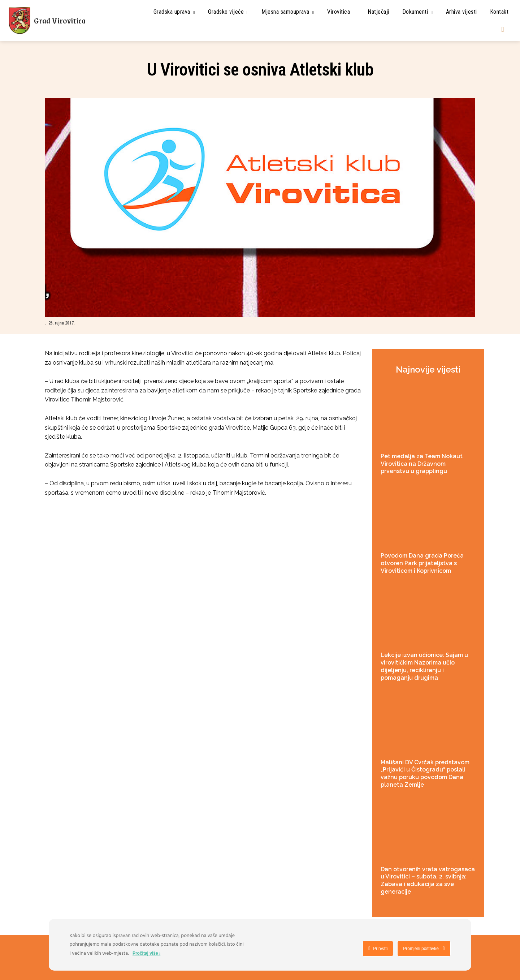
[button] (503, 29)
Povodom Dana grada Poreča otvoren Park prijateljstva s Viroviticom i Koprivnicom (422, 563)
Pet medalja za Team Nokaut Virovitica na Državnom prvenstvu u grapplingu (422, 464)
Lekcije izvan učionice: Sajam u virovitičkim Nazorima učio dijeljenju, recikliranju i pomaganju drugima (424, 666)
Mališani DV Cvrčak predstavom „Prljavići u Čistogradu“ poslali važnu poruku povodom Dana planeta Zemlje (425, 773)
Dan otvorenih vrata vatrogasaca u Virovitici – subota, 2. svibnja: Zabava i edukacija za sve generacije (428, 880)
